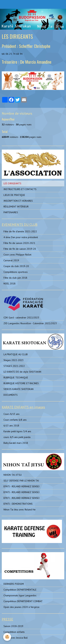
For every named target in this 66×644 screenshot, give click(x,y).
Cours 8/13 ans (12, 414)
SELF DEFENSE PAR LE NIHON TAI (21, 481)
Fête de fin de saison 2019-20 (20, 249)
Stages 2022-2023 (14, 360)
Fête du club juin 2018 (15, 278)
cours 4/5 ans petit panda (17, 437)
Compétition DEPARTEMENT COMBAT (23, 601)
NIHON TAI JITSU (13, 475)
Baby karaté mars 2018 (16, 443)
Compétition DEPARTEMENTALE (20, 590)
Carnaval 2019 (11, 260)
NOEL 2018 (10, 284)
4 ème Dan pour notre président (21, 237)
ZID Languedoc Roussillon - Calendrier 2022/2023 (30, 323)
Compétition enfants (14, 632)
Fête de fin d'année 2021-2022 (20, 231)
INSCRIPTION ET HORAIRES (18, 201)
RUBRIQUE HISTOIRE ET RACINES (21, 383)
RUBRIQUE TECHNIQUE (16, 377)
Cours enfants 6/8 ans (15, 420)
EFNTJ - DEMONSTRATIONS (18, 504)
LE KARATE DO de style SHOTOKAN (22, 372)
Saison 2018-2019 (13, 626)
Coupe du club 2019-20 (16, 266)
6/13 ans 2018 (11, 426)
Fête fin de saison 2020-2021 (19, 243)
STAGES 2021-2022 (14, 366)
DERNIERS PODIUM (14, 584)
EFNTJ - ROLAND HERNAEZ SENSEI (21, 486)
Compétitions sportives (16, 272)
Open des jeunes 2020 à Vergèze (21, 607)
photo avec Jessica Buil (16, 638)
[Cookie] (7, 637)
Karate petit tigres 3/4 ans (17, 431)
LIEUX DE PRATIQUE (14, 195)
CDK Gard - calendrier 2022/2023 (21, 318)
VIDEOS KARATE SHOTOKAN (18, 389)
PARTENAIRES (11, 212)
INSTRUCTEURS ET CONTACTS (20, 189)
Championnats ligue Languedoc (20, 595)
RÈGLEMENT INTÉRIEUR (16, 207)
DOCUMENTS (11, 395)
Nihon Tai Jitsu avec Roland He (20, 510)
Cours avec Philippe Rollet (17, 255)
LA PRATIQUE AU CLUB (16, 354)
